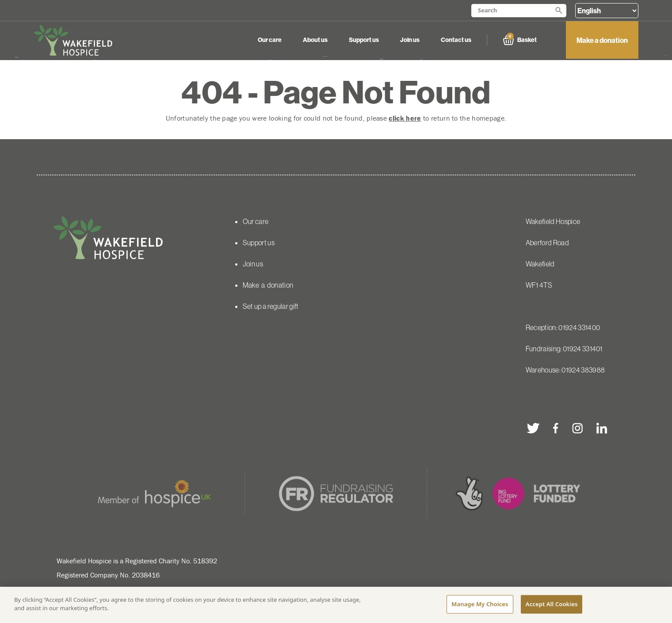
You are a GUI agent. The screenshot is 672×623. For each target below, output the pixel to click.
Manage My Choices (480, 605)
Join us (410, 40)
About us (315, 40)
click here (405, 118)
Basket (520, 40)
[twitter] (533, 428)
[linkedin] (601, 428)
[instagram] (577, 428)
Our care (270, 40)
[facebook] (556, 428)
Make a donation (602, 40)
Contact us (456, 40)
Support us (364, 40)
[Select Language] (607, 11)
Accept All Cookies (552, 605)
